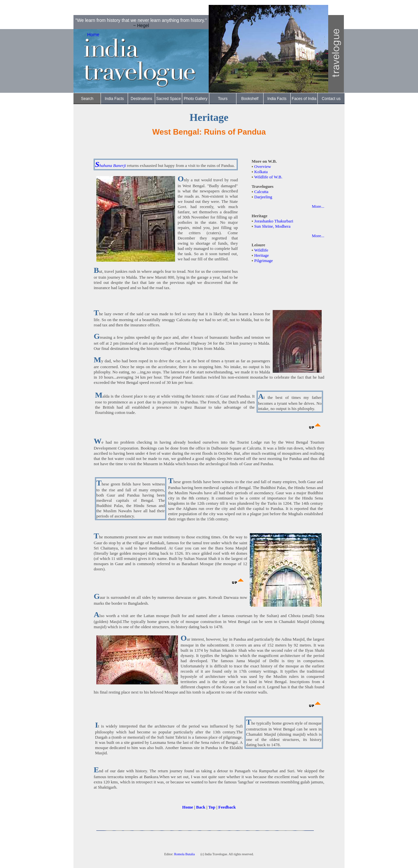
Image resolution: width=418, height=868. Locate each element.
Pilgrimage (264, 261)
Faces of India (304, 99)
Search (87, 99)
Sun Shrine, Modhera (273, 226)
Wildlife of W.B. (268, 177)
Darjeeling (263, 197)
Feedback (227, 807)
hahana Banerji (113, 165)
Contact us (331, 99)
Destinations (141, 99)
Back (201, 807)
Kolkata (261, 172)
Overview (263, 166)
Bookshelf (250, 99)
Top (212, 807)
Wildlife (261, 250)
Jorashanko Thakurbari (274, 221)
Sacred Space (168, 99)
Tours (223, 99)
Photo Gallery (196, 99)
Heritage (262, 255)
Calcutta (261, 192)
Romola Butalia (185, 854)
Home (93, 35)
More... (318, 206)
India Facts (114, 99)
